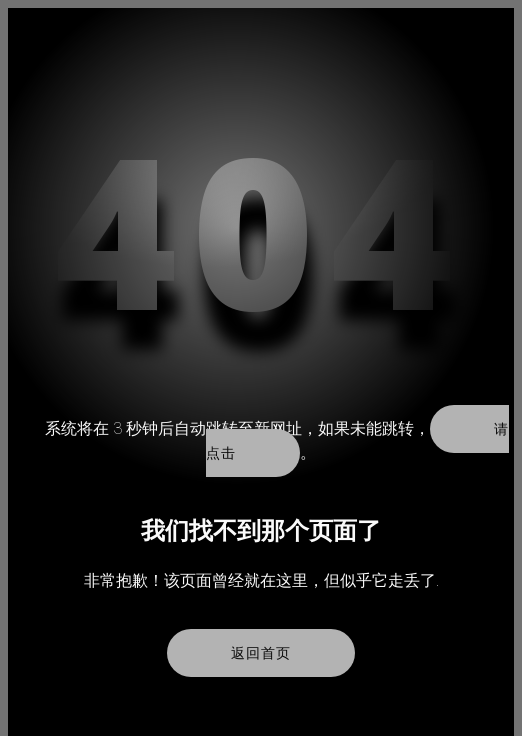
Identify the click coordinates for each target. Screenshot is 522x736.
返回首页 (260, 653)
